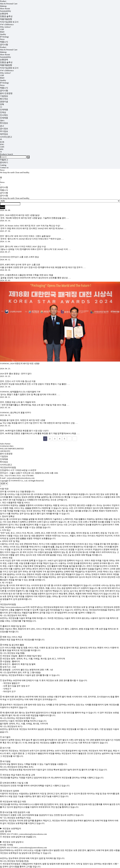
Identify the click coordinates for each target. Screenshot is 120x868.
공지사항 (4, 45)
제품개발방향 (6, 19)
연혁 (2, 104)
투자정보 (4, 123)
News (2, 39)
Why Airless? (5, 27)
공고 (2, 126)
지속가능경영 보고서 (9, 22)
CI (1, 107)
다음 (69, 439)
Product (3, 1)
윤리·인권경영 (6, 93)
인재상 (3, 112)
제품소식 (4, 42)
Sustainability (6, 11)
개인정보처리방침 (8, 467)
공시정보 (4, 129)
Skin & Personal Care (9, 4)
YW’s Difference (7, 24)
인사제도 (4, 115)
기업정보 (4, 96)
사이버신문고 (6, 137)
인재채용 (4, 110)
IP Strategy (4, 37)
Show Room (5, 9)
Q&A (2, 120)
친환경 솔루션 (6, 16)
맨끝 (75, 439)
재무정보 (4, 134)
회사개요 (4, 99)
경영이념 (4, 102)
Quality (3, 34)
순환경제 (4, 14)
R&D (2, 32)
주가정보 (4, 131)
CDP (2, 29)
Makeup (3, 6)
